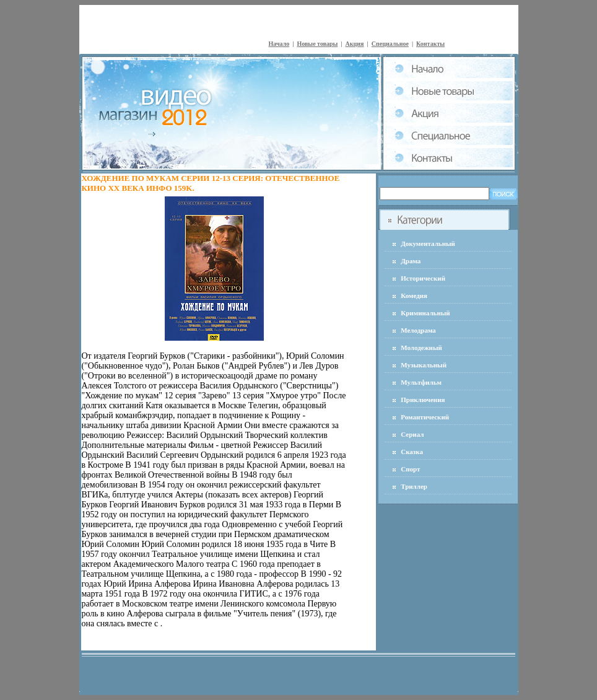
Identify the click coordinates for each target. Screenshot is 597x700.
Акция (355, 44)
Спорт (410, 469)
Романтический (425, 417)
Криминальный (425, 313)
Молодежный (421, 348)
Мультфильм (421, 382)
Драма (411, 261)
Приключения (423, 400)
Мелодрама (418, 330)
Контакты (430, 44)
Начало (279, 44)
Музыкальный (424, 365)
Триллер (414, 486)
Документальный (428, 243)
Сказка (412, 452)
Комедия (414, 295)
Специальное (390, 44)
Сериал (412, 434)
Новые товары (317, 44)
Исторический (423, 278)
